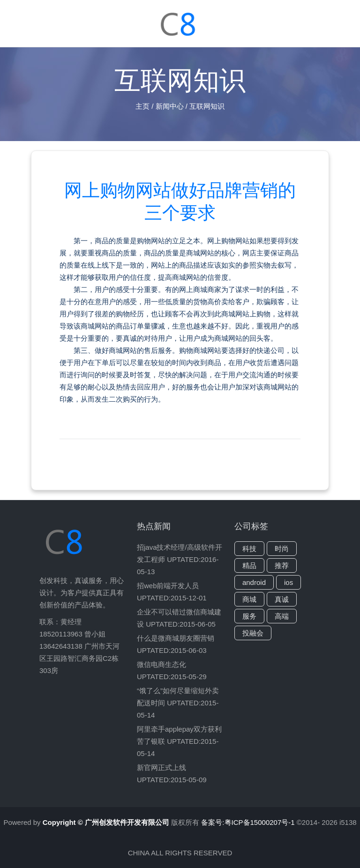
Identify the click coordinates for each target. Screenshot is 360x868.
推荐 (282, 565)
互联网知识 (207, 106)
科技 (249, 549)
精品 (249, 565)
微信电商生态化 (161, 664)
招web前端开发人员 (168, 586)
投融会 (253, 633)
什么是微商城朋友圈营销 (176, 638)
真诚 (282, 599)
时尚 (282, 549)
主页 (142, 106)
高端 (282, 616)
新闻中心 (170, 106)
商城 (249, 599)
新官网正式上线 (161, 767)
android (254, 582)
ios (289, 582)
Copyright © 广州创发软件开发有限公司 (106, 822)
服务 (249, 616)
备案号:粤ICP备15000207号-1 (249, 822)
